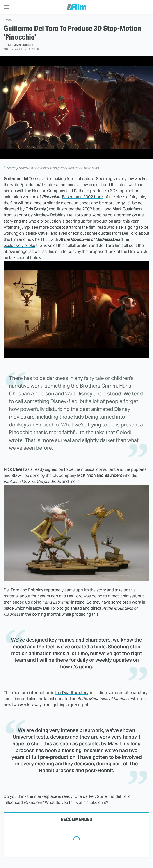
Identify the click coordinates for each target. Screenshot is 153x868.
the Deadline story (72, 693)
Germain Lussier (21, 45)
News (8, 20)
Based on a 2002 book (83, 197)
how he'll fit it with (42, 239)
